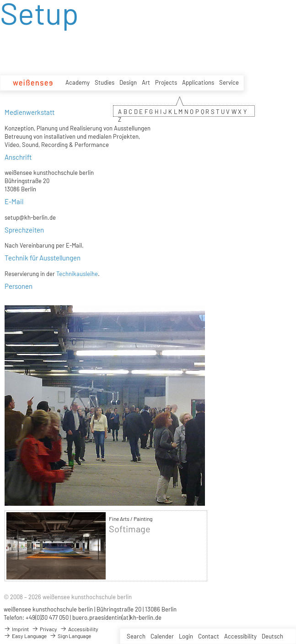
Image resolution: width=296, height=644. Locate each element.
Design (128, 82)
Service (229, 82)
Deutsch (272, 636)
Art (146, 82)
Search (136, 636)
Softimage (130, 529)
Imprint (16, 629)
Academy (78, 82)
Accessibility (240, 636)
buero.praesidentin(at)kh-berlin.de (117, 617)
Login (186, 636)
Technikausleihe (77, 274)
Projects (166, 82)
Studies (105, 82)
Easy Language (25, 636)
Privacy (44, 629)
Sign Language (70, 636)
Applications (198, 82)
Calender (162, 636)
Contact (209, 636)
